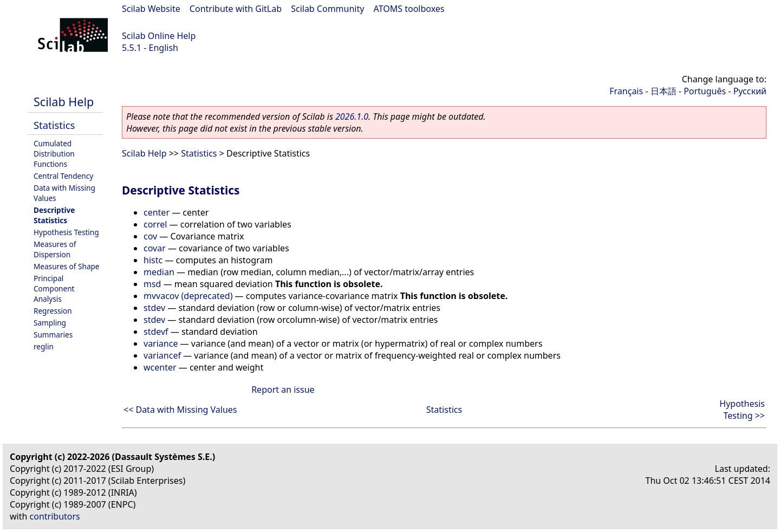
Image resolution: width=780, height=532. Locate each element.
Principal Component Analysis (54, 288)
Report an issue (283, 390)
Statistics (54, 125)
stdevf (156, 332)
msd (152, 284)
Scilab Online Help (159, 36)
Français (626, 91)
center (157, 212)
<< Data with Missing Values (180, 410)
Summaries (53, 335)
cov (150, 236)
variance (161, 343)
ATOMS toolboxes (409, 9)
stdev (154, 308)
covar (155, 248)
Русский (750, 91)
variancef (162, 355)
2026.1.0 (352, 116)
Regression (53, 311)
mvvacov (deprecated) (188, 296)
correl (155, 224)
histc (153, 260)
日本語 (664, 91)
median (159, 272)
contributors (55, 516)
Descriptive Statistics (54, 215)
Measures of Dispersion (55, 249)
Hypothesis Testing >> (742, 410)
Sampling (50, 323)
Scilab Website (151, 9)
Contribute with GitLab (236, 9)
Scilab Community (327, 9)
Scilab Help (64, 102)
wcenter (160, 367)
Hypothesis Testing (66, 232)
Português (705, 91)
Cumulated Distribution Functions (54, 154)
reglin (44, 346)
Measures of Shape (67, 266)
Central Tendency (63, 176)
